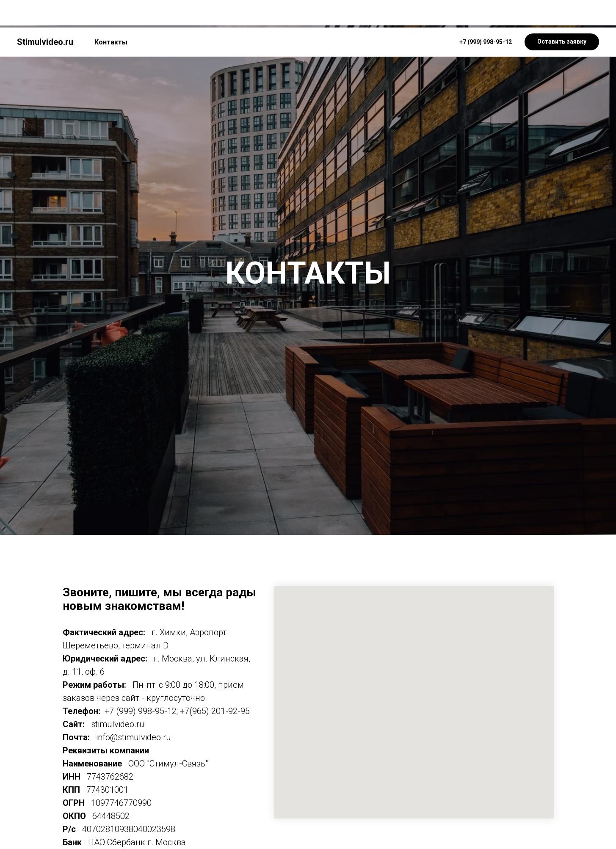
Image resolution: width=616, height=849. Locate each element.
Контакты (111, 15)
